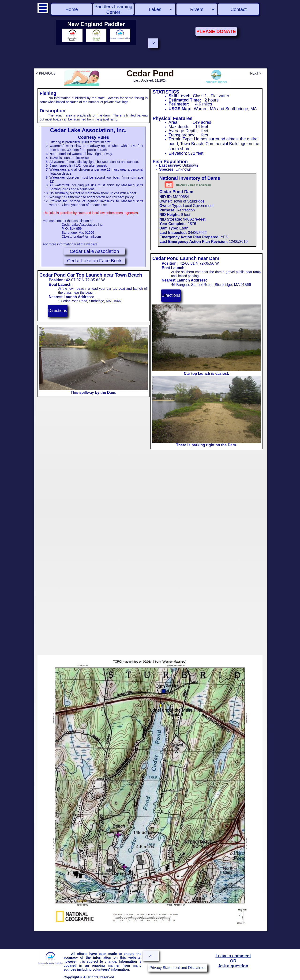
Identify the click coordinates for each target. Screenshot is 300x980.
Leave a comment (233, 956)
